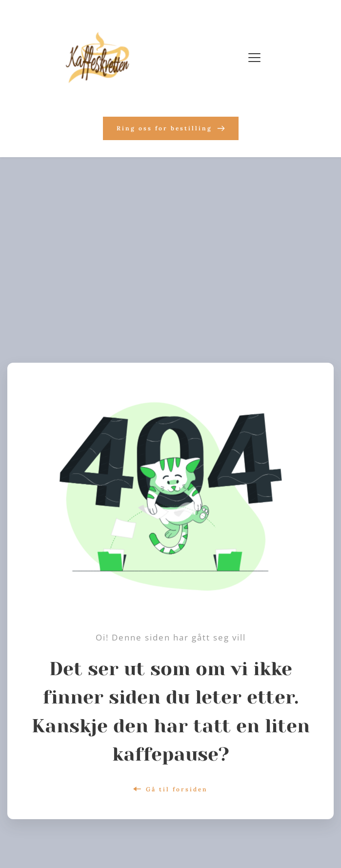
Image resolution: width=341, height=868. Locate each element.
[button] (254, 57)
